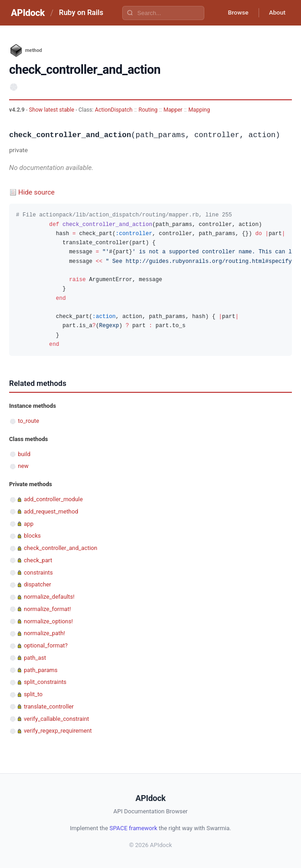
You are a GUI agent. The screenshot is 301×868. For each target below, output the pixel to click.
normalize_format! (47, 609)
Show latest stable (52, 110)
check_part (38, 560)
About (276, 13)
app (29, 524)
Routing (148, 110)
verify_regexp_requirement (58, 731)
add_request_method (51, 511)
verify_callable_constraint (56, 719)
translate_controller (49, 706)
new (23, 466)
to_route (29, 421)
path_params (41, 670)
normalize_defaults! (49, 597)
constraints (38, 573)
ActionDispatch (114, 110)
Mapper (173, 110)
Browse (235, 13)
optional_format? (46, 645)
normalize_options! (48, 621)
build (24, 454)
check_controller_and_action (60, 548)
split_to (33, 694)
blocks (32, 536)
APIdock (28, 13)
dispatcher (37, 584)
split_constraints (45, 682)
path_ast (35, 658)
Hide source (36, 192)
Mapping (199, 110)
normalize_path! (44, 633)
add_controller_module (53, 499)
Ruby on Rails (81, 13)
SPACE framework (133, 828)
